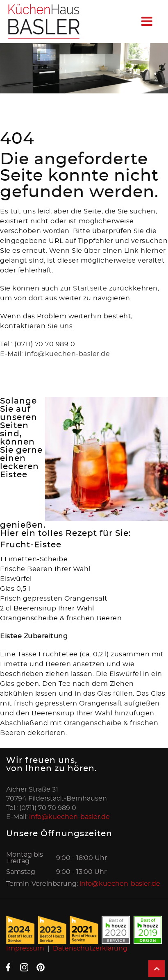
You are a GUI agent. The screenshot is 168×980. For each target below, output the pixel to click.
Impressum (25, 948)
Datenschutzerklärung (90, 948)
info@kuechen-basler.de (67, 354)
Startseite (91, 288)
